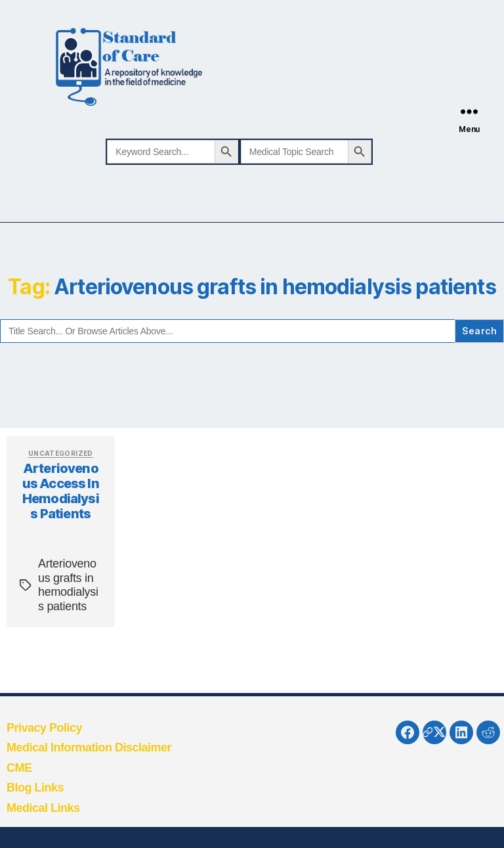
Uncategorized (61, 453)
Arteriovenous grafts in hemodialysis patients (68, 585)
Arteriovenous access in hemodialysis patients (61, 491)
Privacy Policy (44, 728)
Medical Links (43, 808)
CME (19, 768)
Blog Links (35, 788)
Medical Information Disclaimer (89, 748)
